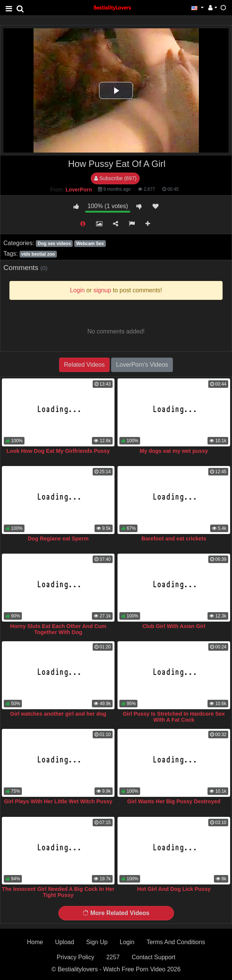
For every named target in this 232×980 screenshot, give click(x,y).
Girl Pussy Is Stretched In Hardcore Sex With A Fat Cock (174, 717)
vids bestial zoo (38, 254)
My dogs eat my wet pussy (174, 451)
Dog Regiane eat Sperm (58, 539)
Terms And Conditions (176, 942)
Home (35, 942)
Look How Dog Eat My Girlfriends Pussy (58, 451)
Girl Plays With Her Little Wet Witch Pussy (58, 801)
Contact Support (154, 957)
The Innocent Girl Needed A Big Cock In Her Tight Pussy (58, 892)
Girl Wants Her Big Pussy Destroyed (174, 801)
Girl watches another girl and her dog (58, 714)
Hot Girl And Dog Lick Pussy (174, 889)
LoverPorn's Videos (142, 365)
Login (127, 942)
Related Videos (84, 365)
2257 (113, 957)
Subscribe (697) (115, 178)
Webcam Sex (90, 244)
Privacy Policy (76, 957)
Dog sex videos (54, 244)
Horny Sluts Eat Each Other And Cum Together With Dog (58, 629)
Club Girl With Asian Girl (174, 626)
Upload (65, 942)
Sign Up (97, 942)
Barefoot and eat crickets (174, 539)
